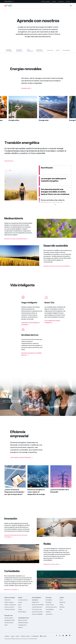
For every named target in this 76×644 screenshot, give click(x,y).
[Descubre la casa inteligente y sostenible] (32, 324)
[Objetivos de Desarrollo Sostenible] (38, 604)
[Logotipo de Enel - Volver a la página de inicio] (8, 6)
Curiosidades (66, 50)
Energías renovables (9, 50)
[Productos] (11, 602)
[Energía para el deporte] (24, 626)
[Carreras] (65, 600)
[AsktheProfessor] (24, 623)
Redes (58, 50)
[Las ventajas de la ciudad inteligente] (55, 322)
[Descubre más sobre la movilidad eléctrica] (32, 354)
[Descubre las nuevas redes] (52, 564)
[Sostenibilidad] (52, 609)
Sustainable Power (24, 618)
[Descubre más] (27, 88)
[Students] (65, 607)
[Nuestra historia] (11, 623)
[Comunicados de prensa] (24, 601)
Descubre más (9, 615)
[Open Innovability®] (38, 614)
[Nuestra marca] (24, 612)
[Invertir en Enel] (52, 605)
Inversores (61, 1)
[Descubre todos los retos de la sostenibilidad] (57, 266)
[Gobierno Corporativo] (52, 613)
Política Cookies (25, 636)
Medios (54, 1)
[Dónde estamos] (11, 618)
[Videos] (24, 609)
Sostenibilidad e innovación (37, 599)
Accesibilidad (35, 636)
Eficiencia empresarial (40, 50)
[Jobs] (65, 609)
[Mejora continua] (24, 620)
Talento (68, 1)
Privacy (17, 636)
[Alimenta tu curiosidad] (12, 590)
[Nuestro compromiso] (11, 605)
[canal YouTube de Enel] (66, 636)
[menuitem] (56, 636)
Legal (12, 636)
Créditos (7, 636)
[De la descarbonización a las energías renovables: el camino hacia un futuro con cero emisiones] (55, 192)
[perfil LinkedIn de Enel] (63, 636)
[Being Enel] (65, 602)
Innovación (50, 50)
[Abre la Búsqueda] (71, 6)
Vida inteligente (30, 50)
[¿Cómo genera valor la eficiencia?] (22, 458)
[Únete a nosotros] (11, 607)
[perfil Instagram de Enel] (70, 636)
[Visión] (11, 625)
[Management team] (11, 620)
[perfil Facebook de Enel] (56, 636)
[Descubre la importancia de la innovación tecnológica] (18, 536)
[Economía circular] (38, 609)
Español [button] (43, 636)
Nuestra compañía (46, 1)
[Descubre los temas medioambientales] (16, 239)
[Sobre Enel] (11, 600)
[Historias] (11, 609)
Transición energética (19, 50)
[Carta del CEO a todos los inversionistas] (24, 605)
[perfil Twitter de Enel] (60, 636)
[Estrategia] (52, 602)
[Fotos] (24, 607)
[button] (9, 1)
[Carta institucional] (38, 607)
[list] (38, 111)
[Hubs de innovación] (38, 612)
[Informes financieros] (52, 607)
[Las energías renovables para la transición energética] (55, 181)
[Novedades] (52, 600)
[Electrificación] (55, 170)
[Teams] (65, 605)
